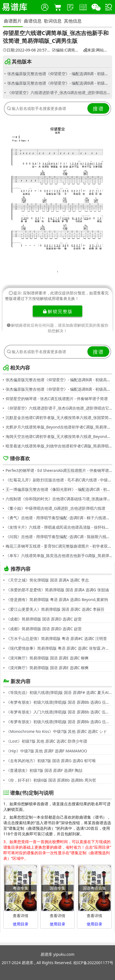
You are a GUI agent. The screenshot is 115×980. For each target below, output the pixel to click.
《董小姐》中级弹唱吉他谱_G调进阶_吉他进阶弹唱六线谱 (55, 508)
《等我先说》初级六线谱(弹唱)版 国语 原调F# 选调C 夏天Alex (59, 692)
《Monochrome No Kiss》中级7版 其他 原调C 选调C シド (57, 731)
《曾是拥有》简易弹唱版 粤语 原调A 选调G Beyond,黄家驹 (57, 599)
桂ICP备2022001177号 (93, 963)
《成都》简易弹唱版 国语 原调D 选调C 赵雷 (44, 619)
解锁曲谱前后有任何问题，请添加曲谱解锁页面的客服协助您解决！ (57, 328)
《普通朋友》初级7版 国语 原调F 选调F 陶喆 (44, 770)
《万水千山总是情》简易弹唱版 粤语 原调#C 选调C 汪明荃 (57, 638)
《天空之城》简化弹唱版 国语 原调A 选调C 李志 (47, 580)
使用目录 (21, 924)
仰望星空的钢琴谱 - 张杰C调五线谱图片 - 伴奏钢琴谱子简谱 (57, 399)
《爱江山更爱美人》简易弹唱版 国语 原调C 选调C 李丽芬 (55, 609)
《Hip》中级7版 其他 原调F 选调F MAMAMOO (47, 751)
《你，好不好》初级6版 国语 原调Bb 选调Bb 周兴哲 (51, 780)
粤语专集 (21, 888)
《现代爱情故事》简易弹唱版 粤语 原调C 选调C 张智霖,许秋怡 (59, 648)
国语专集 (57, 888)
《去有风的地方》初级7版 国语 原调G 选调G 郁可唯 (51, 761)
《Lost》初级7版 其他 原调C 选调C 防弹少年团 (47, 741)
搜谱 (98, 109)
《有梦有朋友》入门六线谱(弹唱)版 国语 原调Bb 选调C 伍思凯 (59, 712)
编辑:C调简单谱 (67, 50)
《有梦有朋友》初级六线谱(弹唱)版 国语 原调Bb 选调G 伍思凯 (59, 702)
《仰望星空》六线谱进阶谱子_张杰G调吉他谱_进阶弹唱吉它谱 (61, 93)
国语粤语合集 (94, 888)
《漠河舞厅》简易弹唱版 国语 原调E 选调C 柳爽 (47, 658)
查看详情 (21, 916)
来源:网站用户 (97, 50)
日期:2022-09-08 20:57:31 (27, 50)
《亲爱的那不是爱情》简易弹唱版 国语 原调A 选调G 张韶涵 (57, 590)
